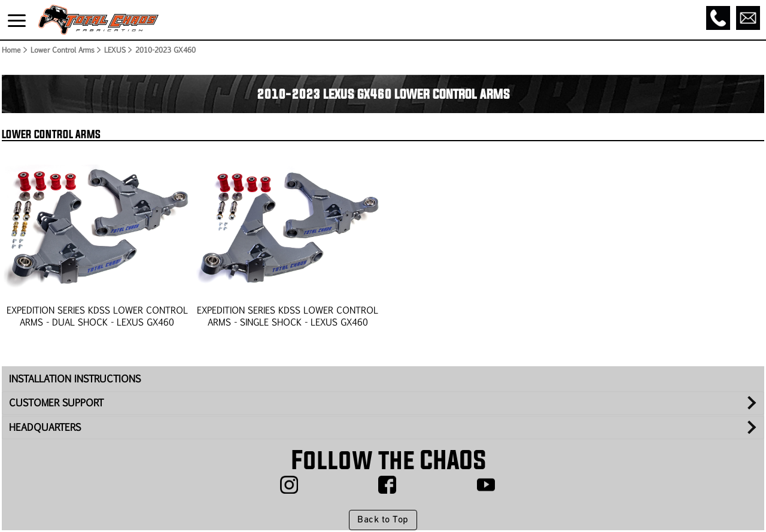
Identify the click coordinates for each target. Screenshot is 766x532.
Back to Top (383, 520)
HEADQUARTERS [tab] (45, 427)
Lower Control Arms (62, 50)
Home (11, 50)
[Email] (748, 18)
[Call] (718, 18)
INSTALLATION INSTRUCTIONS (75, 379)
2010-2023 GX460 (165, 50)
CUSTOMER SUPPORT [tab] (56, 402)
